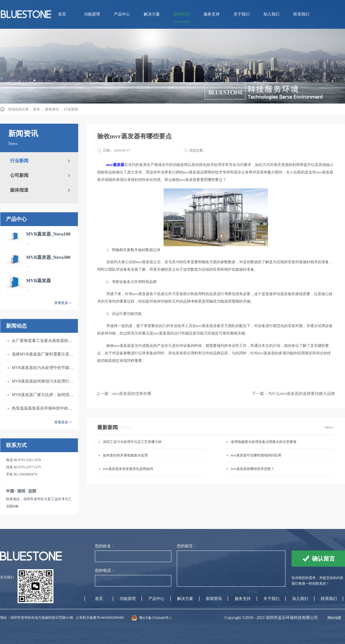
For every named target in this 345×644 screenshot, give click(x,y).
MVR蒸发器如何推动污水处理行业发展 (43, 381)
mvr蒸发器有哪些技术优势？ (253, 469)
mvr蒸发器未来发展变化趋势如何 (128, 469)
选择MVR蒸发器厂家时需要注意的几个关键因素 (43, 354)
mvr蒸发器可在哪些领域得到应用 (256, 455)
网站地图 (333, 618)
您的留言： (187, 546)
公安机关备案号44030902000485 (100, 618)
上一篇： (124, 394)
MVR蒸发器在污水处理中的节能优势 (43, 368)
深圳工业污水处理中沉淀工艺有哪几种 (132, 442)
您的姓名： (105, 546)
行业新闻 (71, 109)
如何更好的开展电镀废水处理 (125, 455)
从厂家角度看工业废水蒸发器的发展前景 (43, 341)
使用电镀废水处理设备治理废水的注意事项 (264, 442)
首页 (62, 14)
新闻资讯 (52, 109)
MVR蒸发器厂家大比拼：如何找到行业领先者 (43, 395)
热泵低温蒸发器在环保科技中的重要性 (43, 408)
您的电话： (105, 571)
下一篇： (293, 394)
